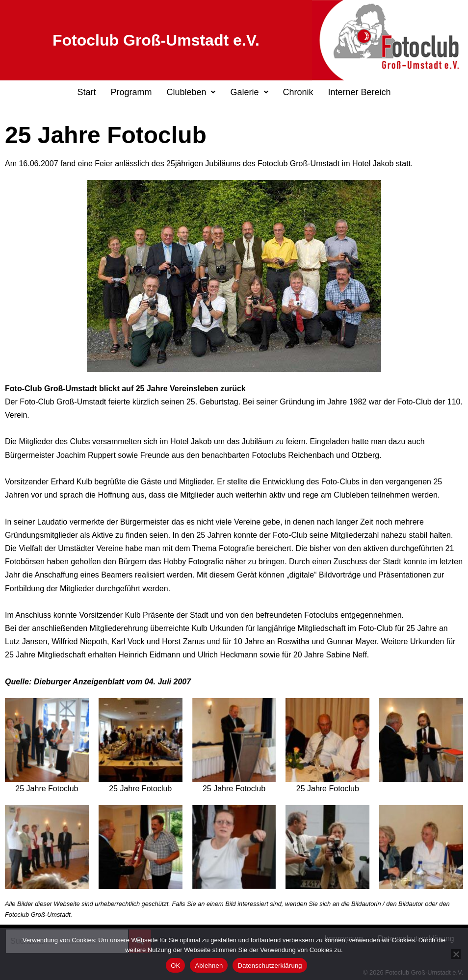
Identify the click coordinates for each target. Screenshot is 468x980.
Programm (131, 92)
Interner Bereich (360, 92)
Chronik (298, 92)
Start (86, 92)
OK (175, 966)
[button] (191, 92)
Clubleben (191, 92)
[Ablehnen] (456, 954)
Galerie (249, 92)
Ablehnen (209, 966)
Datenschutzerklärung (270, 966)
